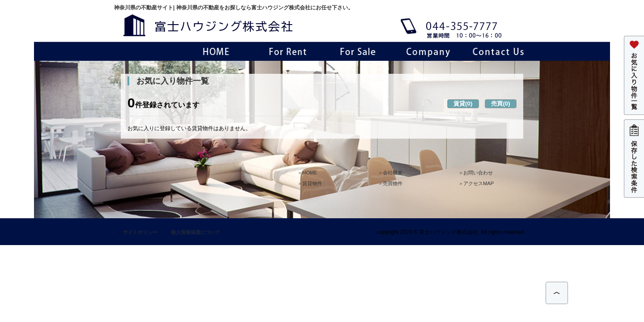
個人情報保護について (195, 232)
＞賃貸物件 (310, 183)
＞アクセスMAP (476, 183)
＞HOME (307, 173)
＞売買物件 (390, 183)
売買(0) (500, 104)
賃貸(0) (463, 104)
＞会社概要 (390, 173)
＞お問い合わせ (476, 173)
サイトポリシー (140, 232)
